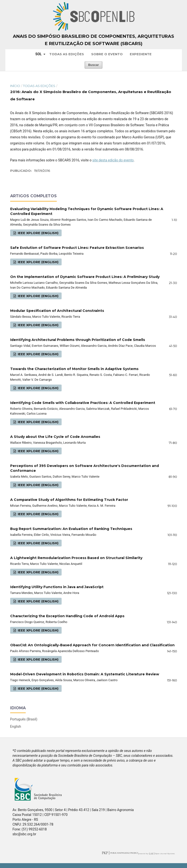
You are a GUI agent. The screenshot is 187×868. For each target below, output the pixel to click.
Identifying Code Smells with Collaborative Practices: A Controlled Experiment (83, 403)
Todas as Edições (67, 54)
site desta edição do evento (113, 160)
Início (15, 86)
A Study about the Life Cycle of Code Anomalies (55, 437)
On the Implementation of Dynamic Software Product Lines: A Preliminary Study (85, 277)
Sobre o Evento (107, 54)
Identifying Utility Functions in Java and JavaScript (57, 587)
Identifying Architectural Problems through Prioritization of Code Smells (78, 340)
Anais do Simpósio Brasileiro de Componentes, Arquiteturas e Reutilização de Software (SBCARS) (93, 40)
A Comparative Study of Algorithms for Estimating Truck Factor (69, 500)
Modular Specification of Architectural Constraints (57, 311)
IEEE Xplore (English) (38, 233)
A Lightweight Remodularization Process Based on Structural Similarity (76, 558)
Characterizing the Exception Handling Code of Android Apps (67, 616)
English (16, 726)
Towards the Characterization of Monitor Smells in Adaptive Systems (74, 369)
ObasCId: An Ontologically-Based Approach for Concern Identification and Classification (92, 645)
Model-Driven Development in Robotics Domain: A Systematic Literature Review (85, 674)
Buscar (93, 65)
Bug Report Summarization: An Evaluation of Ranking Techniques (71, 529)
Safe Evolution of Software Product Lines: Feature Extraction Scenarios (77, 248)
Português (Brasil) (24, 719)
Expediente (141, 54)
